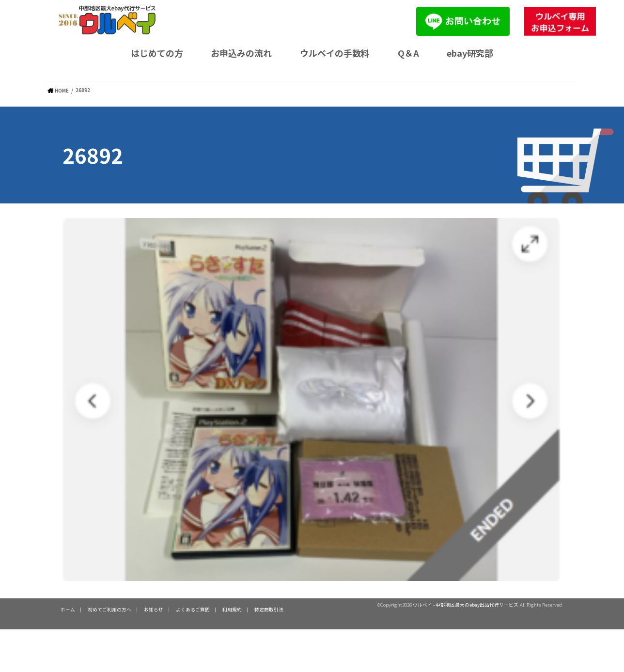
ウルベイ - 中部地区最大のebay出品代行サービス (466, 604)
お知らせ (154, 609)
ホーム (68, 609)
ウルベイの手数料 (335, 53)
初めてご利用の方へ (109, 609)
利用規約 (232, 609)
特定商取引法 (269, 609)
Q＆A (408, 53)
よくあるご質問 (193, 609)
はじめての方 (157, 53)
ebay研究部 (470, 53)
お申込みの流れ (241, 53)
